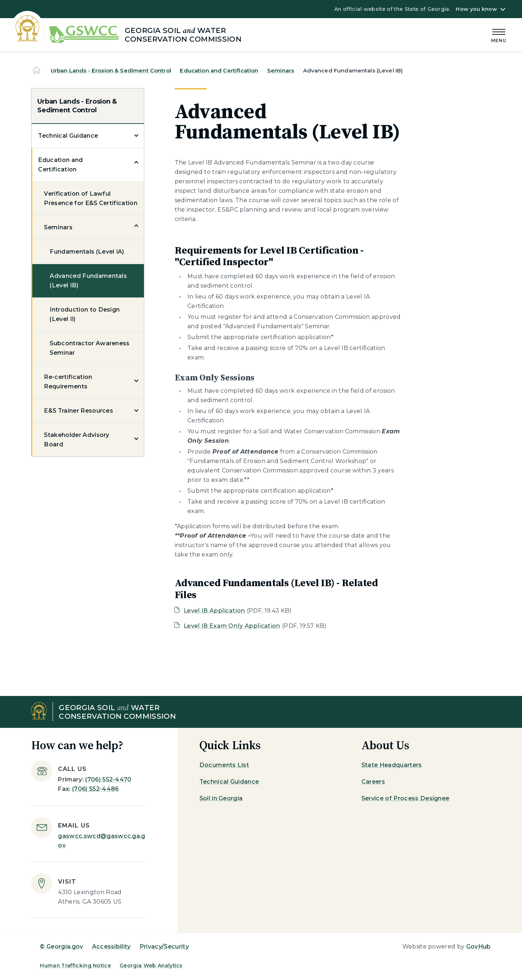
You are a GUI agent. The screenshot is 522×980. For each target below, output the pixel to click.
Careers (373, 782)
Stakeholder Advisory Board (76, 440)
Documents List (224, 765)
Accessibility (111, 946)
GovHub (478, 946)
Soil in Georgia (221, 798)
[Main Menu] (499, 35)
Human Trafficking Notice (75, 966)
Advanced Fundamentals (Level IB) (88, 281)
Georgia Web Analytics (151, 966)
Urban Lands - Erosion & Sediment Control (111, 70)
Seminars (281, 70)
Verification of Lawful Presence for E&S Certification (91, 198)
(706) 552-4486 (95, 789)
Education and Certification (219, 70)
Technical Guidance (68, 136)
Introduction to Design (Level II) (85, 314)
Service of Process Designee (405, 798)
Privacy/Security (164, 946)
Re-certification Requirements (68, 382)
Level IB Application (214, 611)
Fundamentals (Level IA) (87, 252)
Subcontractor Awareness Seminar (90, 348)
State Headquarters (392, 765)
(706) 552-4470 (108, 779)
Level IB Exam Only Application (232, 626)
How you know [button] (476, 9)
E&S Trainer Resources (78, 411)
